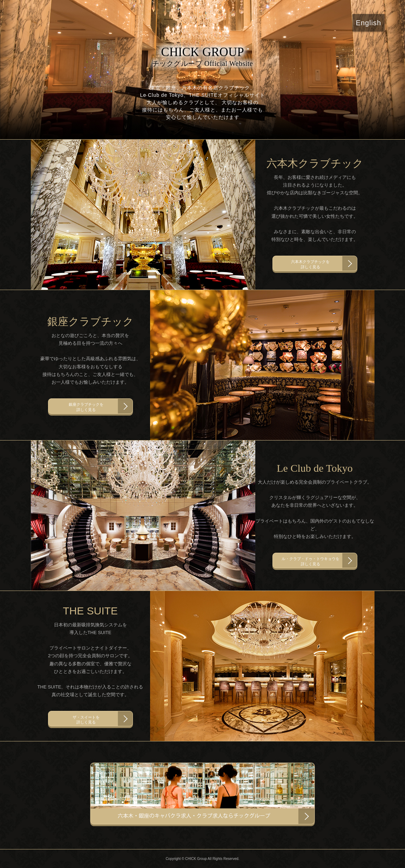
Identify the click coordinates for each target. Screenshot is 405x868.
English (369, 23)
